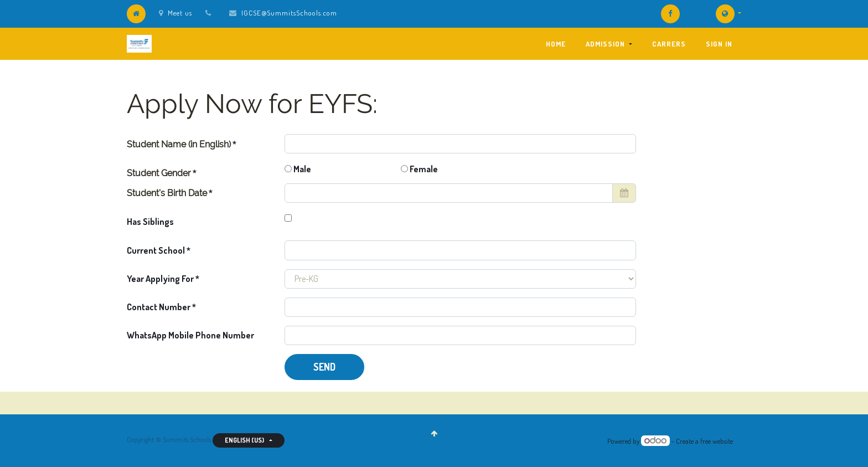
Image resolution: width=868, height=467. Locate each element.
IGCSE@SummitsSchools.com (289, 13)
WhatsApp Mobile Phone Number (190, 335)
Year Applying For (161, 279)
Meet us (175, 13)
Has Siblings (150, 222)
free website (717, 441)
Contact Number (159, 307)
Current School (156, 250)
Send (324, 367)
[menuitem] (556, 44)
